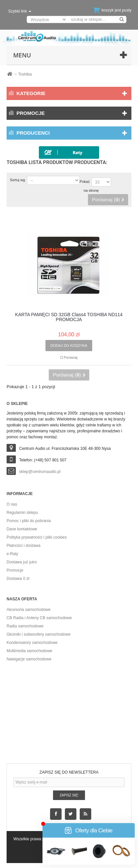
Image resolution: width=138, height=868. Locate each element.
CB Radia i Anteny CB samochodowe (39, 618)
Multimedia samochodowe (29, 651)
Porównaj (71, 358)
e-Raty (12, 554)
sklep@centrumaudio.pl (40, 472)
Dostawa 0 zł (18, 579)
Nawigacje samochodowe (29, 659)
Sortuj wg (17, 180)
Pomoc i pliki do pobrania (29, 521)
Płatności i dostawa (24, 546)
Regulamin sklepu (22, 513)
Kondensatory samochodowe (32, 643)
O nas (12, 504)
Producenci (33, 133)
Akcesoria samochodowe (28, 610)
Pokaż (85, 182)
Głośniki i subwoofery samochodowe (39, 634)
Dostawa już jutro (22, 562)
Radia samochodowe (25, 626)
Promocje (31, 113)
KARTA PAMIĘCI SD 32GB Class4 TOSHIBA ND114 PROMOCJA (69, 317)
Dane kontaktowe (22, 529)
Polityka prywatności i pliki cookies (37, 537)
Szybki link (20, 11)
